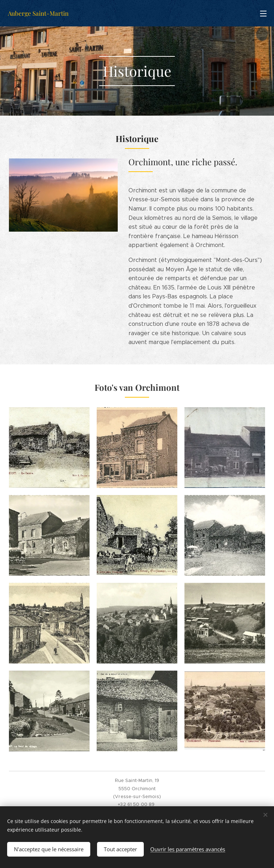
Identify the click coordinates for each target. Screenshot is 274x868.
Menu (263, 14)
